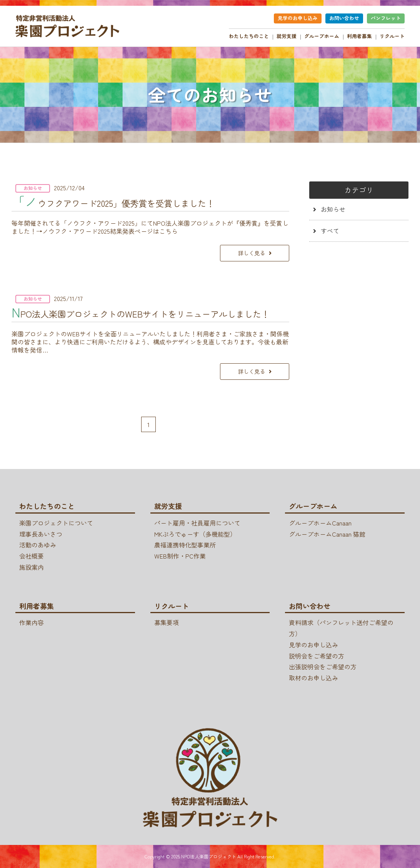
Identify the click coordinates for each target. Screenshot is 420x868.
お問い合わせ (344, 18)
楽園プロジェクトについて (56, 523)
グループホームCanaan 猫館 (327, 534)
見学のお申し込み (298, 18)
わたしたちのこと (249, 36)
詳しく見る (252, 253)
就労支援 (287, 36)
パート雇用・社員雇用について (197, 523)
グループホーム (322, 36)
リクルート (392, 36)
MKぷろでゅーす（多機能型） (195, 534)
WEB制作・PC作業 (180, 556)
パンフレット (386, 18)
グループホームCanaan (320, 523)
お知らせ (333, 209)
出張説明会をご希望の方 (323, 667)
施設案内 (32, 567)
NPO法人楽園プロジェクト (209, 856)
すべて (330, 231)
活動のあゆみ (38, 545)
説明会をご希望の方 (317, 656)
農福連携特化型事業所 (185, 545)
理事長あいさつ (41, 534)
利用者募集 (359, 36)
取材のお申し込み (313, 678)
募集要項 (167, 622)
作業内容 (32, 622)
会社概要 (32, 556)
